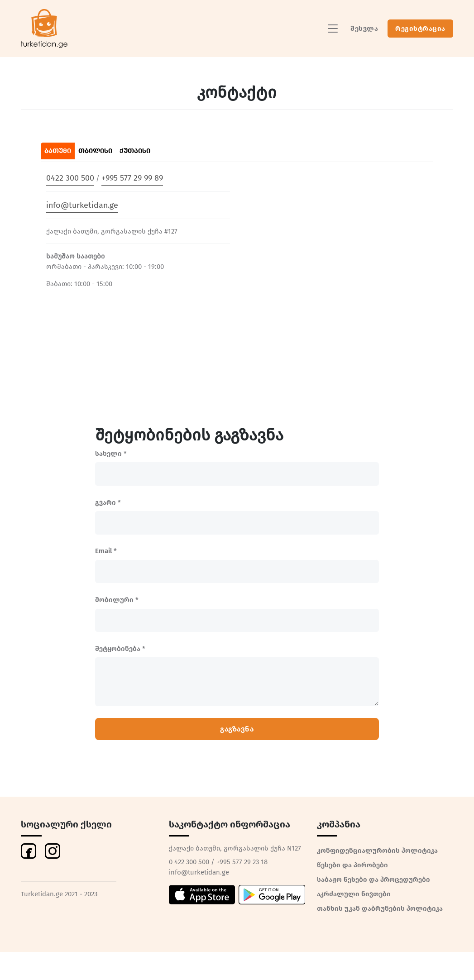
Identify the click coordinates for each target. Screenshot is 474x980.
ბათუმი (58, 151)
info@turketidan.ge (82, 205)
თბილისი (95, 151)
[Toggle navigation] (333, 29)
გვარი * (108, 502)
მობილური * (117, 600)
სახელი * (111, 454)
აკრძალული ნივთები (354, 894)
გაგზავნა (237, 729)
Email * (106, 551)
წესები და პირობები (352, 865)
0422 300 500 (70, 178)
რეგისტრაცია (420, 29)
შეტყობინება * (120, 649)
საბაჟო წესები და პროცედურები (373, 880)
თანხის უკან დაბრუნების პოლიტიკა (380, 908)
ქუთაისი (135, 151)
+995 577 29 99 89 (132, 178)
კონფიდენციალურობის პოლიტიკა (377, 851)
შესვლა (364, 29)
